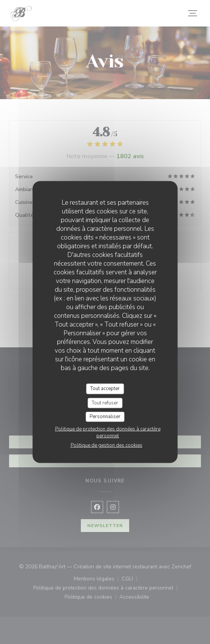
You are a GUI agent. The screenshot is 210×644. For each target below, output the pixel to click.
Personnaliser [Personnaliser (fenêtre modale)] (105, 417)
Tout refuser (105, 403)
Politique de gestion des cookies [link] (107, 445)
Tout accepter (105, 389)
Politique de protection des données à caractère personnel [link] (108, 432)
